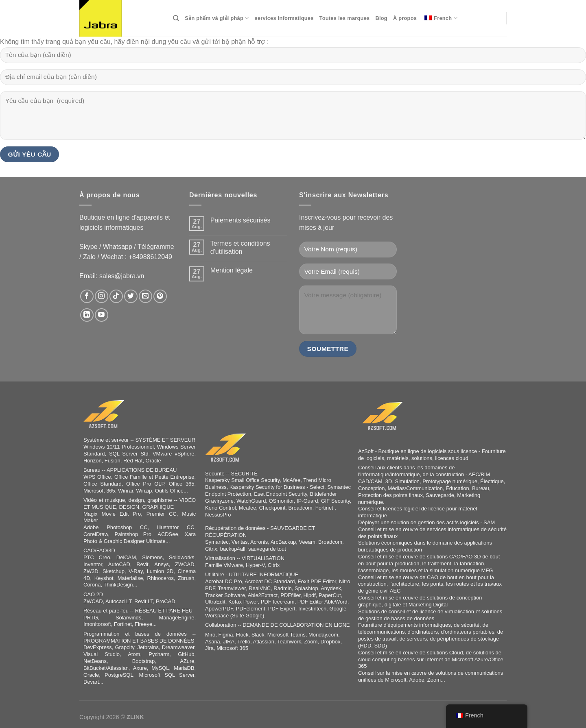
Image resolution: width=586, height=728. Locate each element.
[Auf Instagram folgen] (102, 296)
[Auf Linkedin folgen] (87, 315)
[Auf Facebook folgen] (87, 296)
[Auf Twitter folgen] (131, 296)
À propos (405, 18)
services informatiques (284, 18)
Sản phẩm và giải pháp (217, 18)
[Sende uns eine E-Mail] (145, 296)
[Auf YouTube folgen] (102, 315)
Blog (381, 18)
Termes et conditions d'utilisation (240, 247)
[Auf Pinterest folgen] (160, 296)
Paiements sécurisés (241, 220)
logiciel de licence (424, 509)
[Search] (176, 18)
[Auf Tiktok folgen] (116, 296)
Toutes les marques (345, 18)
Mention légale (232, 270)
